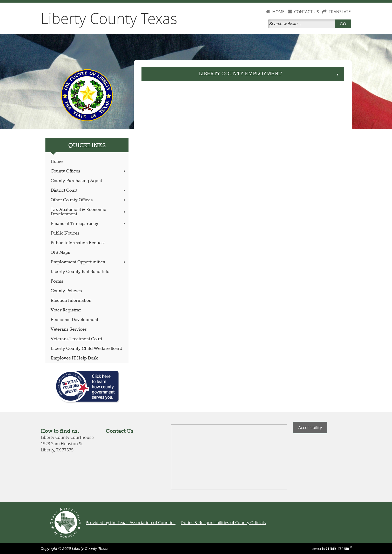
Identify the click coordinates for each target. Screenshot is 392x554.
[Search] (302, 24)
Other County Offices (89, 200)
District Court (89, 191)
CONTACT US (307, 12)
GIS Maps (60, 253)
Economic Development (74, 320)
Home (57, 162)
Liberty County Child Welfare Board (86, 349)
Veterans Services (69, 329)
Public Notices (65, 233)
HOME (278, 12)
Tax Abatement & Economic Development (89, 212)
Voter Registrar (66, 310)
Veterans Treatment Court (76, 339)
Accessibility (310, 428)
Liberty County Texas (109, 18)
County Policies (66, 291)
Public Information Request (78, 243)
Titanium (338, 548)
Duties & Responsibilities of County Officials (223, 523)
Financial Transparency (89, 224)
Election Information (71, 301)
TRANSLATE (340, 12)
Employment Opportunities (89, 262)
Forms (57, 281)
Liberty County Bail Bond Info (80, 272)
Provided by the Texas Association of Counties (131, 523)
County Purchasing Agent (76, 181)
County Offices (89, 171)
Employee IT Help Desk (74, 358)
